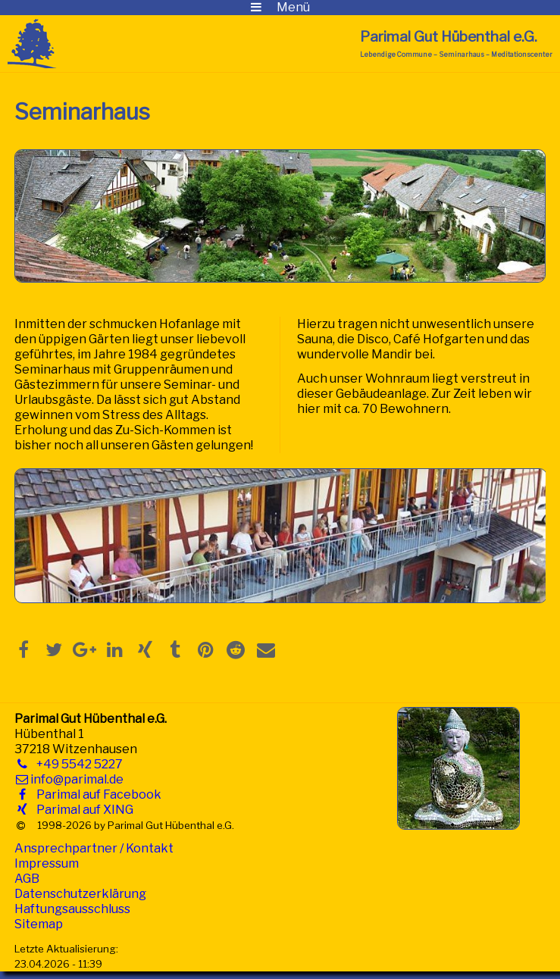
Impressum (47, 863)
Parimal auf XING (82, 810)
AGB (27, 879)
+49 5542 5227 (77, 764)
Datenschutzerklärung (80, 894)
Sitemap (39, 924)
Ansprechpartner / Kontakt (94, 848)
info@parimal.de (77, 779)
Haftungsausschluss (72, 909)
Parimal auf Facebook (96, 794)
